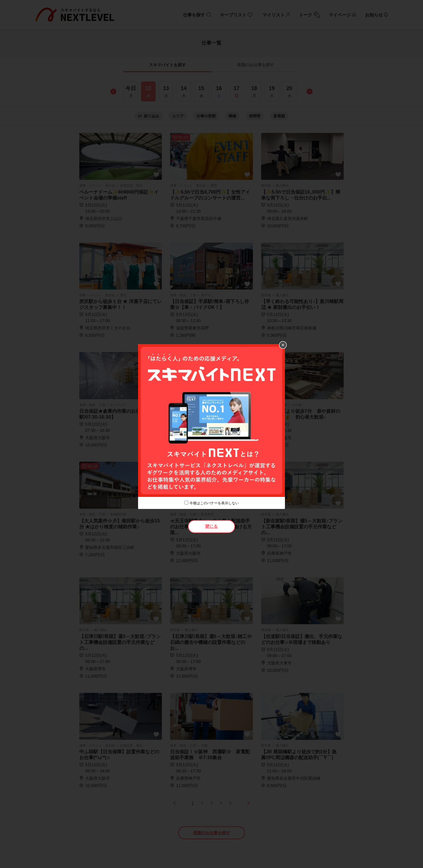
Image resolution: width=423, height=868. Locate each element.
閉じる (211, 526)
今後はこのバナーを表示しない (214, 503)
